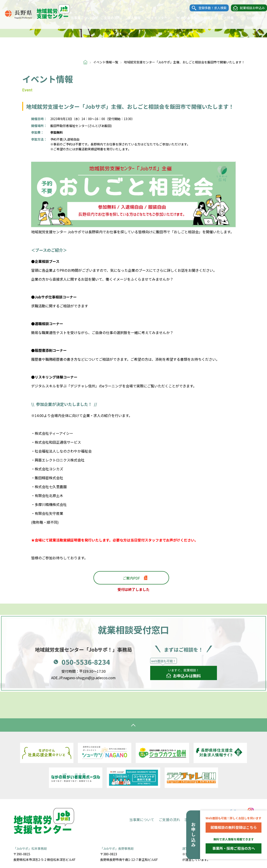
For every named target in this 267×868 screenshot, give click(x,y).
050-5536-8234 (86, 662)
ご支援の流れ (106, 18)
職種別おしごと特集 (214, 18)
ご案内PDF (131, 578)
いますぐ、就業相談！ (184, 673)
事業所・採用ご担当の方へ (234, 848)
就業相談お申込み (248, 8)
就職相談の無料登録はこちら (234, 827)
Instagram (248, 18)
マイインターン (154, 18)
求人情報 (129, 18)
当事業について (78, 18)
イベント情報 (183, 18)
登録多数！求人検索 (208, 8)
